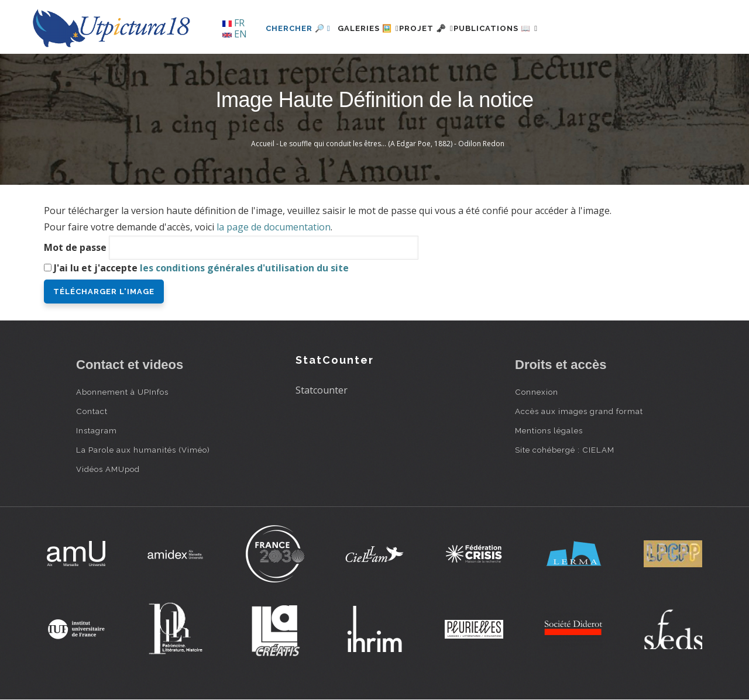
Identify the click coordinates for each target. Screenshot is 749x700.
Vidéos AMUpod (108, 469)
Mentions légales (549, 430)
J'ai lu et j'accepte (201, 268)
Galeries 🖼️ (375, 28)
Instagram (97, 430)
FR (233, 23)
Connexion (537, 392)
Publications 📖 (530, 28)
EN (235, 34)
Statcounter (322, 390)
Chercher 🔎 (298, 28)
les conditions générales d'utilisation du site (244, 268)
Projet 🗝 (447, 28)
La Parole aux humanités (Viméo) (143, 450)
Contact (92, 411)
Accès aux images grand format (579, 411)
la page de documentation (274, 227)
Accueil (263, 144)
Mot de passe (75, 247)
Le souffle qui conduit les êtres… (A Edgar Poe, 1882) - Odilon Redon (392, 144)
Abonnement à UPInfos (122, 392)
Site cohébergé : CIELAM (565, 450)
